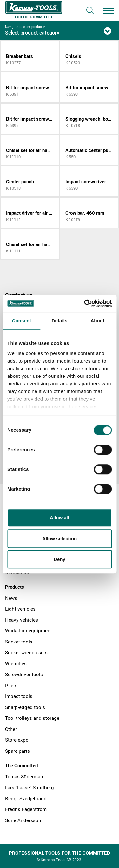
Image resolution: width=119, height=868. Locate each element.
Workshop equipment (29, 630)
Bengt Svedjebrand (26, 798)
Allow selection (60, 539)
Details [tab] (60, 321)
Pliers (11, 685)
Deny (60, 559)
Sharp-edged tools (25, 707)
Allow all (60, 518)
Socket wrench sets (26, 652)
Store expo (17, 740)
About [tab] (97, 321)
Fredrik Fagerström (26, 809)
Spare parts (17, 751)
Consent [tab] (21, 321)
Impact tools (19, 696)
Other (11, 729)
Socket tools (19, 642)
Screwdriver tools (24, 674)
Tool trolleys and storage (32, 718)
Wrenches (16, 663)
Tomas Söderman (24, 776)
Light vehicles (20, 609)
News (11, 598)
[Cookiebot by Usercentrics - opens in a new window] (85, 303)
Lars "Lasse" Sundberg (30, 787)
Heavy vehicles (22, 620)
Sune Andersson (23, 820)
